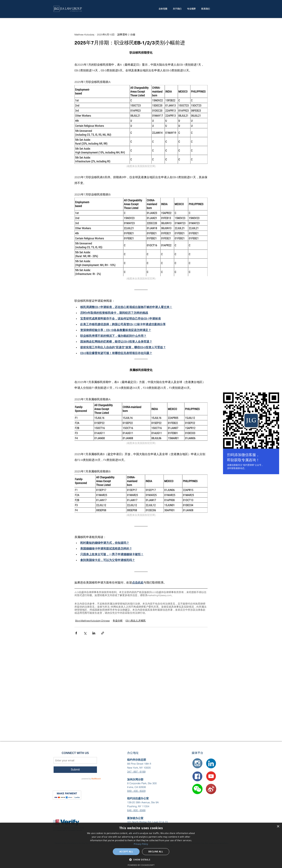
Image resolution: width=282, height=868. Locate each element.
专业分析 (118, 621)
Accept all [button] (126, 852)
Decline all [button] (156, 852)
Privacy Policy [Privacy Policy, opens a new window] (141, 844)
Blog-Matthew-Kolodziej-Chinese (92, 621)
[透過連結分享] (103, 633)
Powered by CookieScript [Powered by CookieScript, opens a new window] (141, 865)
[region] (251, 434)
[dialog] (141, 845)
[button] (197, 789)
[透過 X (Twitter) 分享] (85, 633)
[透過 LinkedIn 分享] (94, 633)
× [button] (278, 827)
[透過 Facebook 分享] (76, 633)
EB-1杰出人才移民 (136, 621)
